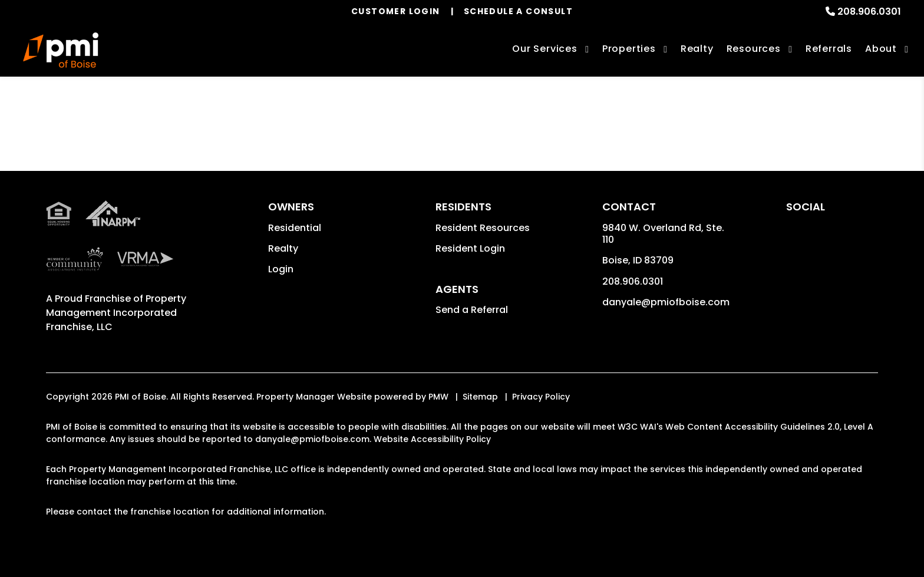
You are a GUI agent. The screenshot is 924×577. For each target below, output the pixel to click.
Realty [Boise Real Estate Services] (697, 49)
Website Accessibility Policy (432, 439)
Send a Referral (472, 310)
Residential (295, 228)
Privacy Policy (541, 397)
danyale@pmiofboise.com (666, 302)
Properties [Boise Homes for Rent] (629, 49)
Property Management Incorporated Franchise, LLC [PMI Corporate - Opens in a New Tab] (116, 313)
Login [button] (281, 269)
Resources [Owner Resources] (754, 49)
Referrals (829, 49)
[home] (61, 50)
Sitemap (480, 397)
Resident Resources (483, 228)
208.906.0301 (869, 11)
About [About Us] (881, 49)
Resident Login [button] (470, 248)
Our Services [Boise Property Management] (545, 49)
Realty (283, 248)
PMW (438, 397)
